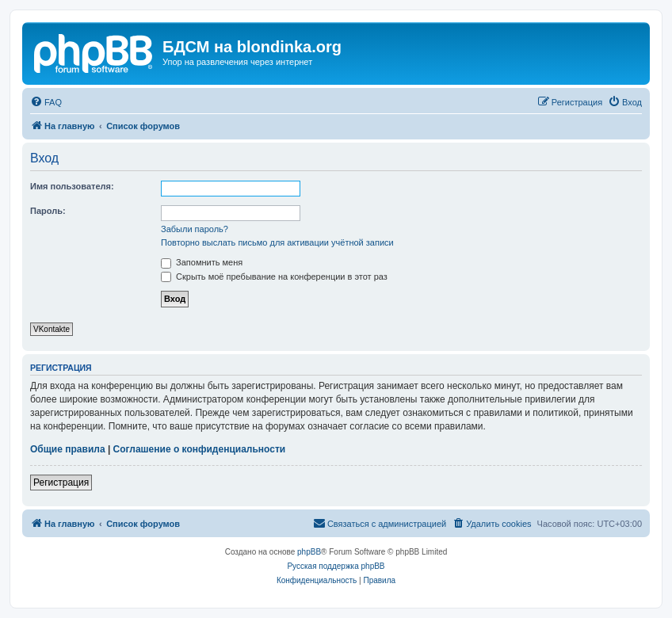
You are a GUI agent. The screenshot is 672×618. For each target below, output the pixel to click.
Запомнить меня (202, 262)
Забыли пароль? (195, 229)
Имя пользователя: (72, 186)
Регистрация (61, 483)
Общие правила (68, 449)
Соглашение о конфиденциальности (200, 449)
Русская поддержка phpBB (336, 566)
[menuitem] (46, 102)
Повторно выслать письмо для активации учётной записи (277, 242)
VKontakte (52, 329)
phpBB (309, 552)
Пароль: (48, 211)
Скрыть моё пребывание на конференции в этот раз (274, 277)
